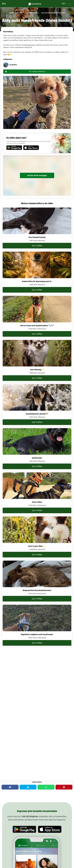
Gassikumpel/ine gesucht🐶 (37, 414)
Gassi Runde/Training (37, 237)
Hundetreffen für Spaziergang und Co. (37, 281)
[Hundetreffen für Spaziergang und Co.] (37, 272)
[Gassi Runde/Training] (37, 228)
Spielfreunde (37, 458)
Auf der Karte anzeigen (37, 175)
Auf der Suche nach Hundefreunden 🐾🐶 (37, 326)
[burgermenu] (4, 4)
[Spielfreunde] (37, 449)
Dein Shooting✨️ (37, 370)
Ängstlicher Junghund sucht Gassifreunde (37, 634)
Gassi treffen (37, 502)
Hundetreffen (18, 13)
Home (11, 13)
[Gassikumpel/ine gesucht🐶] (37, 405)
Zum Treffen (37, 246)
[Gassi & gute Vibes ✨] (37, 537)
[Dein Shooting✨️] (37, 360)
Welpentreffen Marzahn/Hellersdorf (37, 590)
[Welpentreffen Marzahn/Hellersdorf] (37, 581)
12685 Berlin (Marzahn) (32, 13)
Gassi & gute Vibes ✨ (37, 546)
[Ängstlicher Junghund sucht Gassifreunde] (37, 625)
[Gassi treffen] (37, 493)
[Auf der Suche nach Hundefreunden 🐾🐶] (37, 316)
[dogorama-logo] (35, 4)
